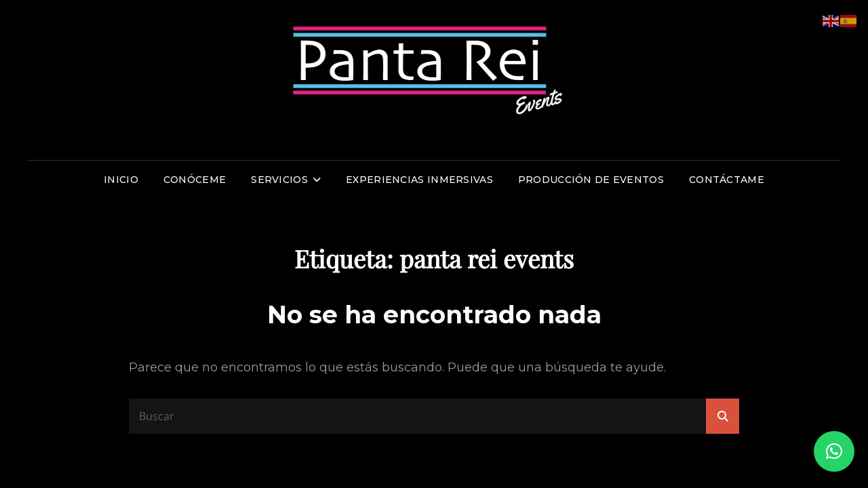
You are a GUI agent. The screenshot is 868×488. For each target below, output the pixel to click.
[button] (834, 451)
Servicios (279, 180)
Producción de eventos (591, 180)
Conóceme (195, 180)
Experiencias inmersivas (419, 180)
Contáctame (727, 180)
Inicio (121, 180)
